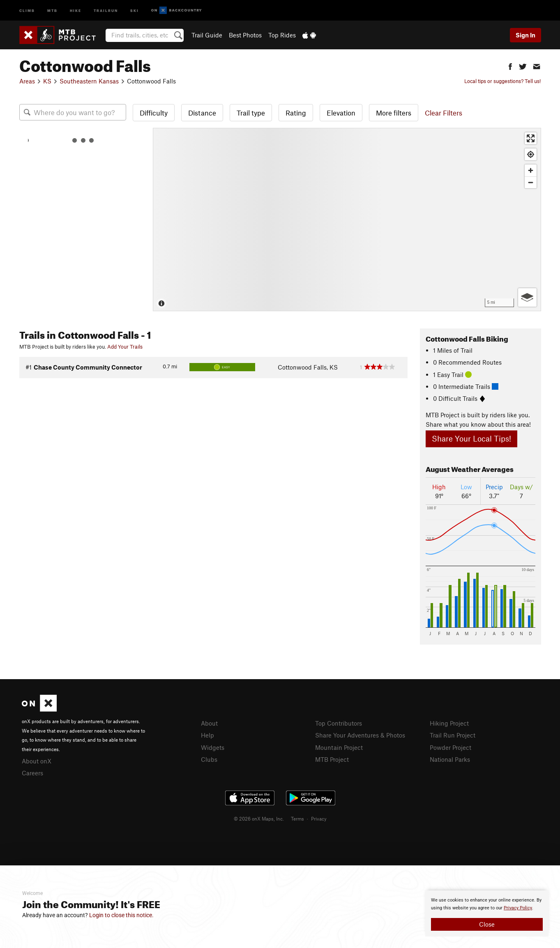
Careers (32, 773)
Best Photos (245, 35)
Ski (135, 10)
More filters (394, 113)
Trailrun (106, 10)
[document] (487, 913)
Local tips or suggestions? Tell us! (502, 81)
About (209, 723)
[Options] (527, 297)
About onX (37, 761)
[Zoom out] (531, 182)
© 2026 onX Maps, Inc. (259, 819)
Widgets (213, 747)
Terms (297, 819)
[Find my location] (531, 154)
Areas (27, 81)
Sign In (525, 35)
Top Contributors (339, 723)
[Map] (347, 220)
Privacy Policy (518, 908)
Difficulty (154, 113)
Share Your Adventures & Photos (360, 735)
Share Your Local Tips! (471, 438)
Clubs (209, 759)
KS (47, 81)
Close (487, 924)
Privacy (319, 819)
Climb (27, 10)
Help (207, 735)
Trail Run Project (453, 735)
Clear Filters (444, 113)
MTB (52, 10)
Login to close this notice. (121, 915)
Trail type (251, 113)
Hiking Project (449, 723)
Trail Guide (207, 35)
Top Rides (282, 35)
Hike (76, 10)
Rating (296, 113)
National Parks (450, 759)
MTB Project (332, 759)
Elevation (341, 113)
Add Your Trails (125, 347)
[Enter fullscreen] (531, 138)
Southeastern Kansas (89, 81)
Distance (202, 113)
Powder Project (451, 747)
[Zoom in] (531, 170)
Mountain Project (339, 747)
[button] (510, 66)
